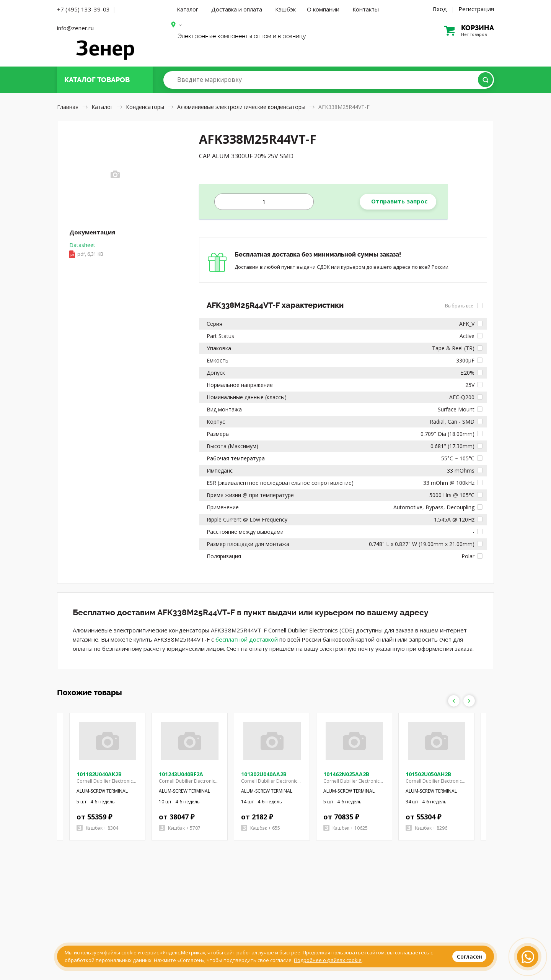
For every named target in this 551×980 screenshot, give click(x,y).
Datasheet (86, 250)
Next (469, 701)
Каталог (187, 9)
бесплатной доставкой (247, 639)
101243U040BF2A (181, 774)
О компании (323, 9)
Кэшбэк (285, 9)
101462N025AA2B (346, 774)
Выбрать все (464, 306)
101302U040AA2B (264, 774)
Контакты (366, 9)
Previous (454, 701)
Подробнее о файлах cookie (328, 960)
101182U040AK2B (99, 774)
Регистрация (476, 9)
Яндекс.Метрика (183, 952)
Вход (440, 9)
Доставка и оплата (237, 9)
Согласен (469, 956)
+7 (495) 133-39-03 (83, 9)
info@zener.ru (75, 28)
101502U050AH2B (428, 774)
